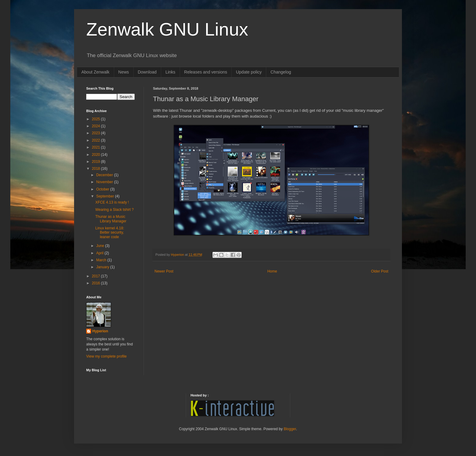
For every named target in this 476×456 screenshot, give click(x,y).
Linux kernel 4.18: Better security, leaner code (110, 233)
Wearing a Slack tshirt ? (115, 210)
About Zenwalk (95, 72)
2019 (97, 162)
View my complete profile (106, 356)
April (100, 253)
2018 (97, 169)
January (103, 267)
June (101, 246)
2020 (97, 155)
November (105, 182)
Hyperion (100, 331)
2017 (97, 276)
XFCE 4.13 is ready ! (112, 202)
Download (147, 72)
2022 (97, 140)
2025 (97, 119)
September (106, 196)
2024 (97, 126)
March (102, 260)
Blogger (290, 429)
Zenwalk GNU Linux (167, 29)
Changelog (281, 72)
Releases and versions (206, 72)
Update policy (249, 72)
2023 (97, 133)
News (124, 72)
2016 (97, 283)
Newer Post (164, 271)
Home (272, 271)
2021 (97, 147)
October (103, 189)
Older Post (380, 271)
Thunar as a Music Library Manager (111, 219)
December (105, 175)
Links (170, 72)
